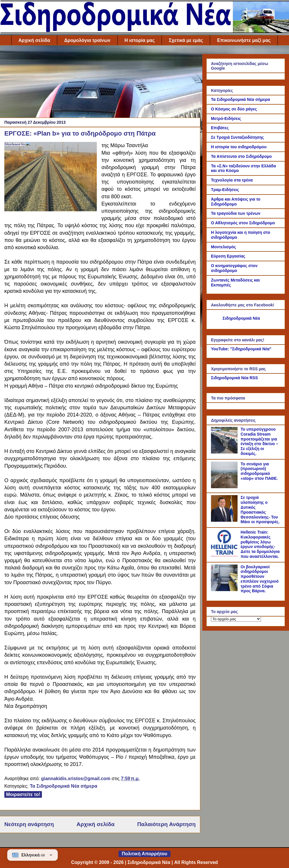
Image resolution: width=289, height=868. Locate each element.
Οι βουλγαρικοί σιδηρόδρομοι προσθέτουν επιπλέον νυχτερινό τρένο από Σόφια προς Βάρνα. (260, 579)
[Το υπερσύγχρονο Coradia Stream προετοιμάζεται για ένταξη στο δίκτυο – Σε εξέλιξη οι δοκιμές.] (225, 452)
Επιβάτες (220, 128)
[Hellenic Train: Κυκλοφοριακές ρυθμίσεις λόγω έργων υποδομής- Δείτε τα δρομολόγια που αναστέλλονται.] (225, 555)
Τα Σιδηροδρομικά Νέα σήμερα (63, 786)
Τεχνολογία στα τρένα (232, 180)
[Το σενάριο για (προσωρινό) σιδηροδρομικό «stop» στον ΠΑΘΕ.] (225, 487)
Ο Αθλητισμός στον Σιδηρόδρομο (243, 223)
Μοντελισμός (224, 247)
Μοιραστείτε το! (23, 794)
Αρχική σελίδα (34, 40)
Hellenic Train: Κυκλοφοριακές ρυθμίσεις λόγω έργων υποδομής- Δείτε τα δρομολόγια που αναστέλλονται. (260, 544)
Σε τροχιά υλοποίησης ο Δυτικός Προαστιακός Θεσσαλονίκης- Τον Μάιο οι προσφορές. (260, 510)
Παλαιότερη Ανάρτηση (166, 824)
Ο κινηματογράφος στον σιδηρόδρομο (234, 268)
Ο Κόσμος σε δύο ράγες (234, 109)
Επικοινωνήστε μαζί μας (244, 40)
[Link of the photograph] (51, 177)
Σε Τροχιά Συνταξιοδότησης (237, 137)
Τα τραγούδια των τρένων (236, 213)
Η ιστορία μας (140, 40)
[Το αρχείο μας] (236, 619)
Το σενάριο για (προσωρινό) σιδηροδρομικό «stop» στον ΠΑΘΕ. (259, 471)
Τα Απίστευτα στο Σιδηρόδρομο (241, 156)
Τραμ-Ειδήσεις (225, 190)
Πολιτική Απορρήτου (144, 854)
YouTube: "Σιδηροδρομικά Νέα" (241, 349)
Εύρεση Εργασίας (228, 256)
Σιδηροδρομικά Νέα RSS (234, 378)
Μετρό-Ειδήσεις (226, 119)
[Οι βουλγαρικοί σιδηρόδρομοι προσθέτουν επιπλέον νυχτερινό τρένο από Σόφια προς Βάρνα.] (225, 590)
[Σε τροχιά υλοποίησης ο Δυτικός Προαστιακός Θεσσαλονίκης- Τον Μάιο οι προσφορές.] (225, 520)
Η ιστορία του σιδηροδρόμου (239, 147)
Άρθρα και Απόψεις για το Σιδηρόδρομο (236, 202)
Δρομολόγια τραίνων (87, 40)
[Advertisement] (100, 83)
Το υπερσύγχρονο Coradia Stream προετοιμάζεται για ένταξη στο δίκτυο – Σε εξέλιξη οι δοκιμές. (260, 441)
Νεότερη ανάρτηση (29, 824)
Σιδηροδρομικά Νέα (241, 318)
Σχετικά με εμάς (186, 40)
